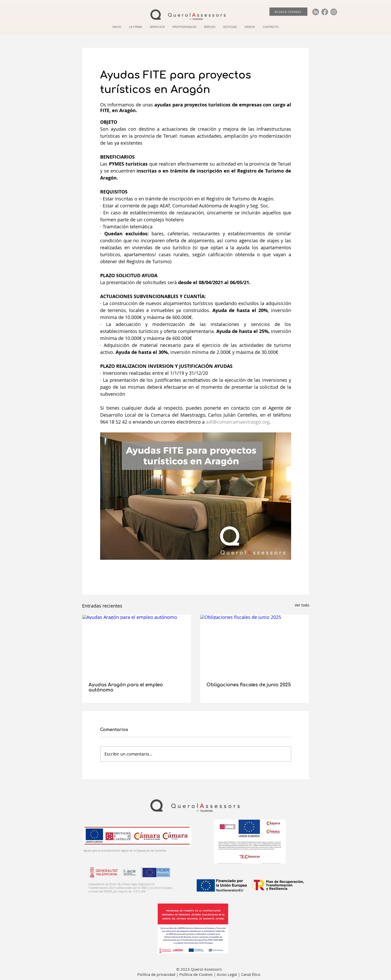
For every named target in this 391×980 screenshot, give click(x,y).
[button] (157, 27)
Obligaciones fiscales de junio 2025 (249, 685)
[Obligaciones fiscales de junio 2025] (255, 645)
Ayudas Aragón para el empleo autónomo (126, 687)
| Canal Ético (249, 974)
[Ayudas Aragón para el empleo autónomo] (137, 645)
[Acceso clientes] (288, 12)
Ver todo (302, 605)
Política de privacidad (157, 974)
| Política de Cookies (195, 974)
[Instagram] (334, 12)
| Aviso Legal (226, 974)
